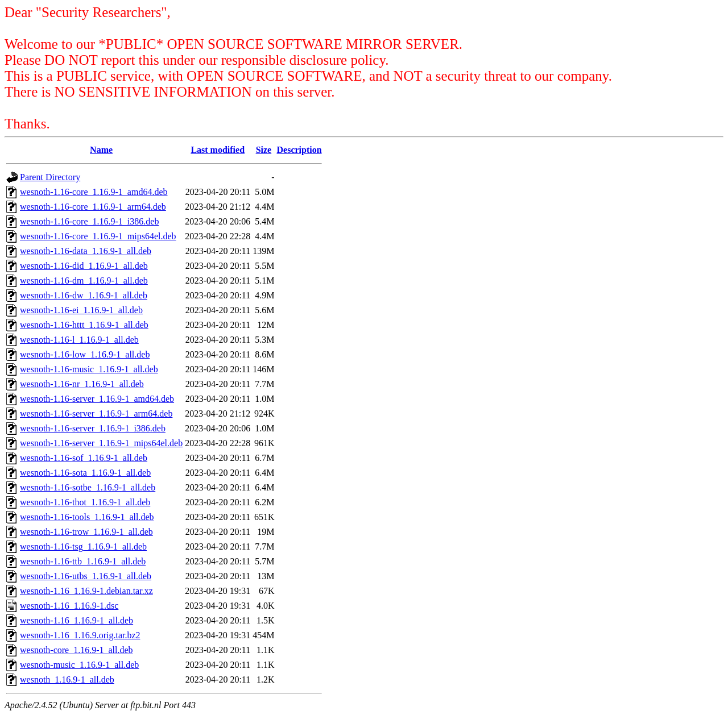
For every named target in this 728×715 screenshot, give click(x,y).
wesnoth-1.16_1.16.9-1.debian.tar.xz (86, 591)
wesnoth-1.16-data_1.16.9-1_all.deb (86, 251)
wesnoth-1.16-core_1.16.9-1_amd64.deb (94, 192)
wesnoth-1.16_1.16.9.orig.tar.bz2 (80, 635)
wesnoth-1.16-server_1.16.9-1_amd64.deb (97, 399)
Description (299, 150)
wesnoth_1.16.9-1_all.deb (67, 679)
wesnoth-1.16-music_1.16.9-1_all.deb (89, 369)
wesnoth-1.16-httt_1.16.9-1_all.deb (84, 325)
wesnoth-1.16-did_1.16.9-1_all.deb (84, 266)
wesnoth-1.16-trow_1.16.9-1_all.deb (86, 532)
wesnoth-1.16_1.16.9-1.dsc (69, 606)
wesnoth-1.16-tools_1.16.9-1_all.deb (87, 517)
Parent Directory (50, 177)
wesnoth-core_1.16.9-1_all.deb (76, 650)
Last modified (218, 150)
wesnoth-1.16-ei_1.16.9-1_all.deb (81, 310)
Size (264, 150)
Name (101, 150)
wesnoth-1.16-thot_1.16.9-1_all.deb (85, 502)
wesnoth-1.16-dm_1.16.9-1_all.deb (84, 280)
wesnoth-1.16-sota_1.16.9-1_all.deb (85, 473)
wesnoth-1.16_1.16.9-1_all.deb (76, 620)
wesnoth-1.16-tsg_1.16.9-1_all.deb (83, 546)
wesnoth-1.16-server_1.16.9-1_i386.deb (93, 428)
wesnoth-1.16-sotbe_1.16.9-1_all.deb (88, 487)
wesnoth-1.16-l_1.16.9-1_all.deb (79, 340)
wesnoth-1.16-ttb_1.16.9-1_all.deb (83, 561)
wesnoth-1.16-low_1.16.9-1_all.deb (85, 354)
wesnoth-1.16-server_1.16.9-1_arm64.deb (96, 413)
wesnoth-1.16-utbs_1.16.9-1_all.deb (86, 576)
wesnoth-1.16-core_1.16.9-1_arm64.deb (93, 207)
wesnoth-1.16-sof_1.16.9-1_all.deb (84, 458)
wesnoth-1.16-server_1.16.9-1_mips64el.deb (101, 443)
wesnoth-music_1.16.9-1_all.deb (79, 665)
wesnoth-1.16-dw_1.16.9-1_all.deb (84, 295)
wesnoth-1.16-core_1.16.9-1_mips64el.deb (98, 236)
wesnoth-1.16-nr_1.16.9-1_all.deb (82, 384)
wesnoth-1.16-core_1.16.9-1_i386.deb (89, 221)
